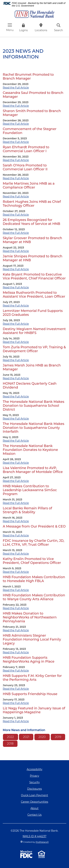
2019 (58, 737)
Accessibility (34, 769)
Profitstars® (42, 842)
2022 (10, 737)
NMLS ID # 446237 (34, 836)
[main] (34, 399)
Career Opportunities (35, 802)
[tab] (34, 88)
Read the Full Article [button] (17, 88)
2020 (42, 737)
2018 (10, 744)
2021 (26, 737)
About (34, 808)
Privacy (35, 776)
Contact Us (34, 815)
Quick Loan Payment (34, 795)
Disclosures (34, 789)
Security (34, 782)
